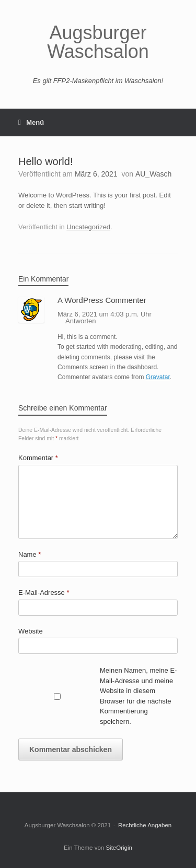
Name (30, 554)
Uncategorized (88, 227)
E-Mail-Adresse (44, 593)
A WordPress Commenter (102, 300)
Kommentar (38, 458)
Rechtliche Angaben (145, 825)
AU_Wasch (154, 174)
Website (31, 631)
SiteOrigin (119, 848)
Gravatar (158, 377)
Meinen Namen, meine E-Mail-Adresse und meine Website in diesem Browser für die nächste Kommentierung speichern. (138, 696)
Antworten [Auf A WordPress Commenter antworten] (81, 321)
